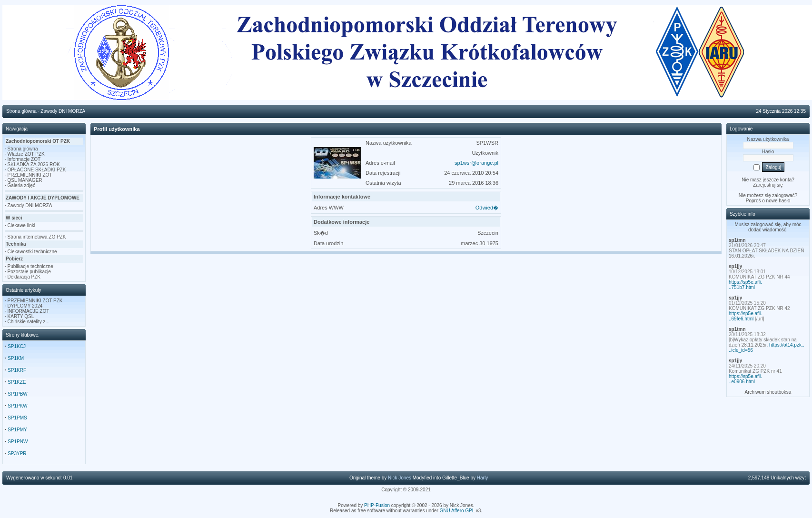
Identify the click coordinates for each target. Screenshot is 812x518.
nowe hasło (778, 201)
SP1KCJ (17, 346)
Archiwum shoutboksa (768, 392)
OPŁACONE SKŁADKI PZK (37, 170)
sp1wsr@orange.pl (476, 163)
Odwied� (487, 208)
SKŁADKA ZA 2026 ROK (34, 164)
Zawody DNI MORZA (30, 205)
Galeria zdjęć (21, 185)
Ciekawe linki (21, 225)
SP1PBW (18, 394)
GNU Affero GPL (457, 511)
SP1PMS (17, 418)
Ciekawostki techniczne (32, 252)
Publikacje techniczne (30, 266)
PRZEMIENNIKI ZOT (30, 175)
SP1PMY (17, 430)
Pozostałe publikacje (29, 272)
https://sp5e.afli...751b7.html (745, 285)
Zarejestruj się (768, 185)
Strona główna (23, 149)
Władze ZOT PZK (26, 154)
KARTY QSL (21, 316)
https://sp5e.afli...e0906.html (745, 379)
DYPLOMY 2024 (25, 306)
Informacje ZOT (24, 159)
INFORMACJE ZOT (29, 311)
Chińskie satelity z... (29, 322)
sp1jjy (735, 266)
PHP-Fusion (377, 505)
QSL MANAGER (25, 180)
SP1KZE (17, 382)
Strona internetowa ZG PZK (37, 237)
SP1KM (16, 358)
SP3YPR (17, 453)
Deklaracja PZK (24, 277)
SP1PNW (18, 442)
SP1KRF (17, 370)
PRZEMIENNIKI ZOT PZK (35, 301)
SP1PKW (18, 406)
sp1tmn (737, 240)
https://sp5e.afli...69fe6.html (745, 316)
